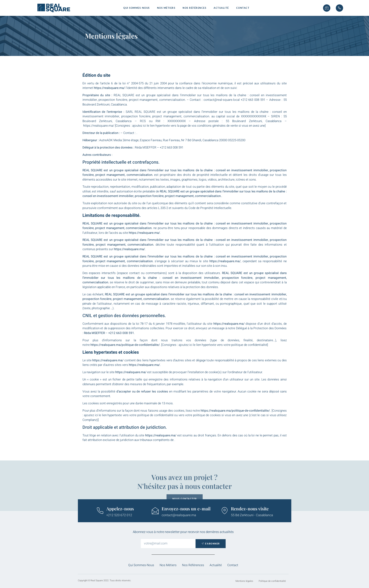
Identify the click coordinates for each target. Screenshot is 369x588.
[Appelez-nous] (100, 511)
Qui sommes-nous (137, 8)
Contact (243, 8)
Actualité (221, 8)
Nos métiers (166, 8)
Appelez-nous (120, 509)
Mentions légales (244, 581)
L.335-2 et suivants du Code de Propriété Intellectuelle (195, 208)
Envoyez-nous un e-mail (186, 509)
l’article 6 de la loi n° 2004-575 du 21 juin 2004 (133, 83)
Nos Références (194, 8)
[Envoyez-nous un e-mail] (155, 511)
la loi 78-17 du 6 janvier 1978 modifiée (159, 324)
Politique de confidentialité (272, 581)
